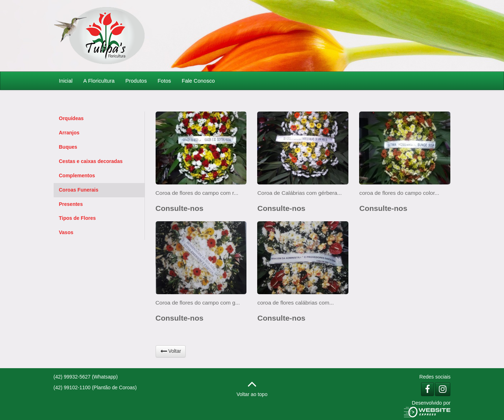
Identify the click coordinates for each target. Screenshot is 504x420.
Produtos (136, 81)
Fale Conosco (198, 81)
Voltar (171, 351)
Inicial (66, 81)
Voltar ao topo (252, 387)
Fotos (164, 81)
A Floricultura (99, 81)
